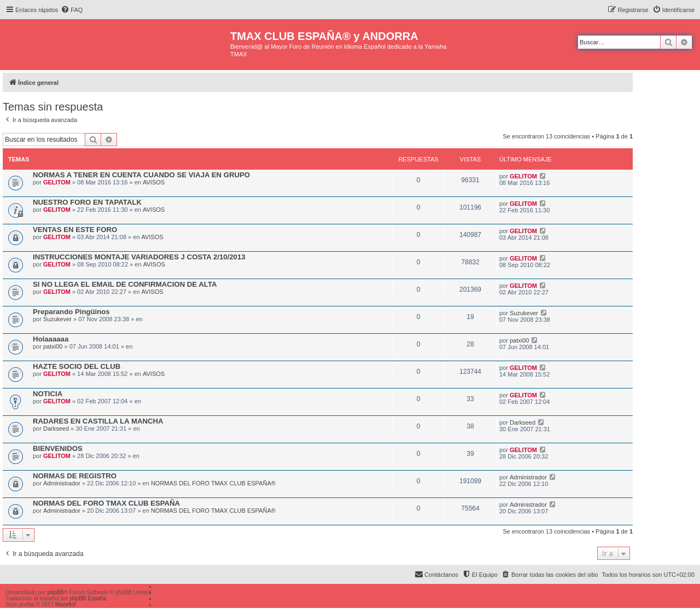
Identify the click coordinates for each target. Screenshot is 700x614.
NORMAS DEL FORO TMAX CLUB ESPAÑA (106, 503)
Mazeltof (66, 604)
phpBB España (88, 598)
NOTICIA (48, 394)
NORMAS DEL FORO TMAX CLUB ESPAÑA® (213, 483)
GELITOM (57, 182)
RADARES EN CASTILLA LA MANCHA (98, 421)
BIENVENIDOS (58, 448)
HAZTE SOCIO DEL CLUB (77, 366)
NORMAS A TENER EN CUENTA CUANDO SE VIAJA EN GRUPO (141, 175)
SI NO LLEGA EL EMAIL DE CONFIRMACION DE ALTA (125, 284)
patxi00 (53, 346)
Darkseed (56, 428)
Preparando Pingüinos (71, 312)
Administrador (62, 483)
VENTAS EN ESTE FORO (75, 230)
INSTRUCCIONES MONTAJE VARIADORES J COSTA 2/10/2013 (139, 257)
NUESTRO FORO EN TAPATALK (87, 202)
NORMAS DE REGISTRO (75, 476)
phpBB (56, 592)
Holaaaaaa (51, 339)
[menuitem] (72, 10)
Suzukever (57, 319)
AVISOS (154, 182)
